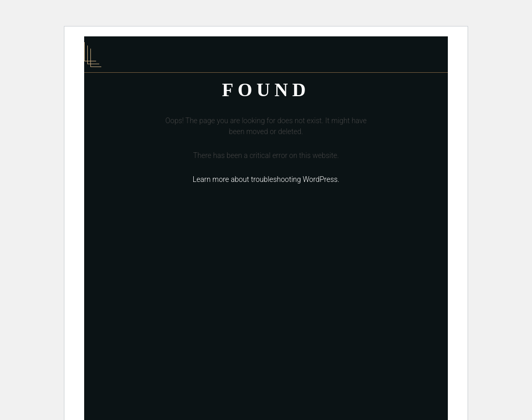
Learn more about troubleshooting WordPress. (266, 179)
